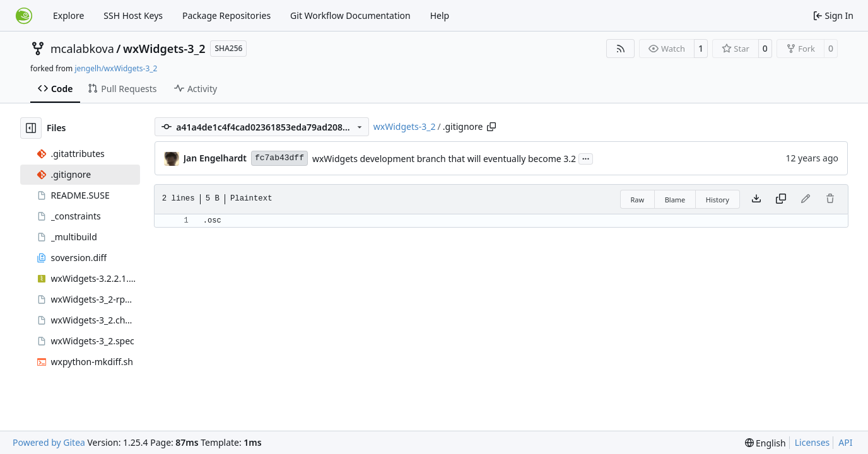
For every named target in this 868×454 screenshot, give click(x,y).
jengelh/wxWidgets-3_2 (116, 68)
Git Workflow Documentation (350, 15)
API (845, 442)
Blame (675, 200)
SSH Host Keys (133, 15)
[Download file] (756, 199)
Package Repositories (226, 15)
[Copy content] (781, 199)
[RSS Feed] (621, 49)
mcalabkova (82, 49)
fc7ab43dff (279, 158)
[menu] (765, 443)
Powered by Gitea (49, 442)
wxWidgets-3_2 (164, 49)
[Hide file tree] (31, 128)
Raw (638, 200)
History (718, 200)
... (586, 158)
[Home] (24, 16)
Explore (68, 15)
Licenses (812, 442)
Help (440, 15)
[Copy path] (491, 127)
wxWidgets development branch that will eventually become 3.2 (444, 159)
